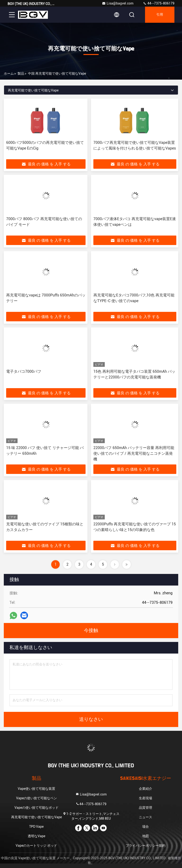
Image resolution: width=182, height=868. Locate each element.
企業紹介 (146, 789)
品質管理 (146, 808)
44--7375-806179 (159, 3)
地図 (146, 836)
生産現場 (146, 798)
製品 (21, 73)
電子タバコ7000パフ (24, 371)
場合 (146, 827)
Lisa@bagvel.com (118, 3)
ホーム (9, 73)
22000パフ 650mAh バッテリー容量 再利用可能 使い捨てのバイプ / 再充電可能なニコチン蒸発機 (134, 453)
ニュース (146, 817)
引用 (160, 15)
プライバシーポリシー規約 (146, 845)
